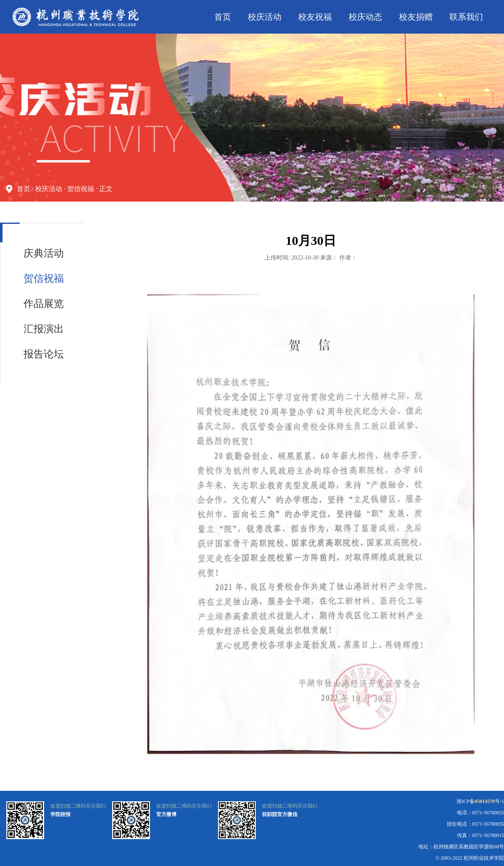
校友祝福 (315, 17)
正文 (106, 189)
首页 (223, 17)
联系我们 (466, 17)
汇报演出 (44, 329)
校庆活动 (265, 17)
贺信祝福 (81, 189)
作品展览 (44, 304)
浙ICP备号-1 (480, 801)
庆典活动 (44, 253)
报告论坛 (44, 354)
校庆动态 (365, 17)
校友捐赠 (416, 17)
